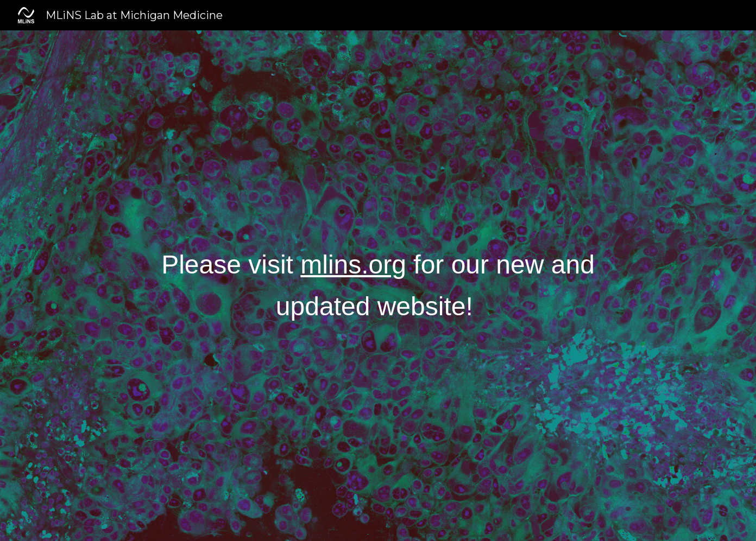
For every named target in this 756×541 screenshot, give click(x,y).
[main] (378, 286)
